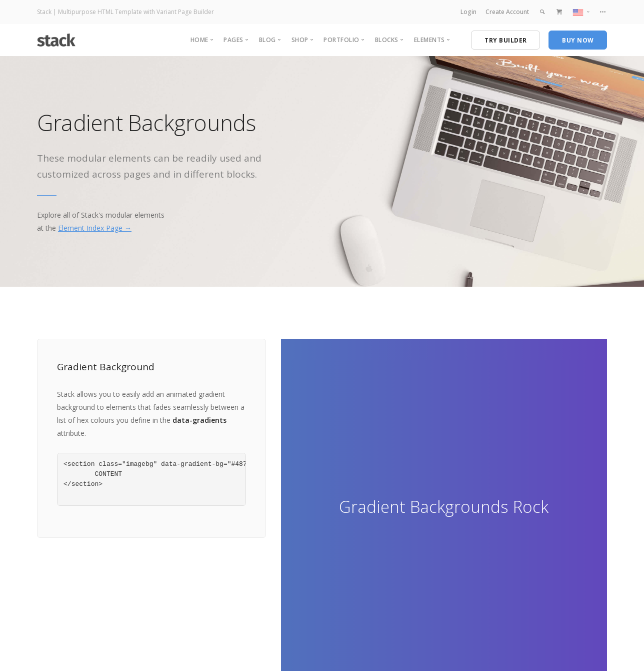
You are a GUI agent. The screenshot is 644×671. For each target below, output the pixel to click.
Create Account (507, 12)
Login (468, 12)
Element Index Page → (95, 228)
